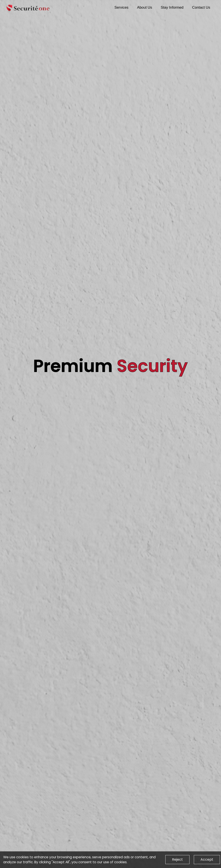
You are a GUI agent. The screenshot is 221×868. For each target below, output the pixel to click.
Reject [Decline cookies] (177, 859)
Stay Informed (172, 7)
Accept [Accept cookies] (207, 859)
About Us (145, 7)
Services (121, 7)
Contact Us (201, 7)
